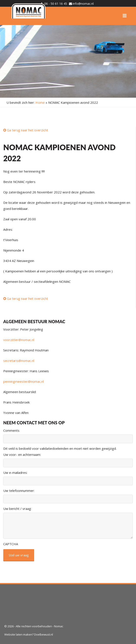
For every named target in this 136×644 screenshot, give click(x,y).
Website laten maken (18, 634)
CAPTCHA (11, 544)
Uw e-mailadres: (15, 473)
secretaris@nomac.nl (19, 361)
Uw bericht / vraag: (17, 509)
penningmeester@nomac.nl (23, 381)
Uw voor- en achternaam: (22, 455)
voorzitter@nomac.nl (19, 340)
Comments (11, 430)
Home (40, 102)
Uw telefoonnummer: (19, 491)
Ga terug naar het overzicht (26, 130)
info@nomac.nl (83, 4)
